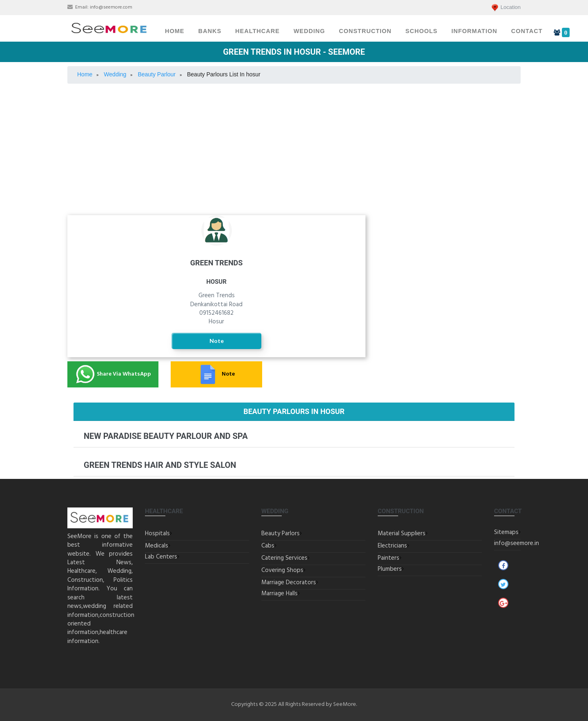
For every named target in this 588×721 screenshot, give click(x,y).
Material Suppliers (402, 534)
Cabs (268, 546)
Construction (365, 31)
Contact (527, 31)
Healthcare (257, 31)
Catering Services (449, 241)
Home (175, 31)
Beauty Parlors (281, 534)
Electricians (392, 546)
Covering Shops (282, 570)
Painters (389, 558)
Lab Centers (161, 557)
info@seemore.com (111, 7)
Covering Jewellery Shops (449, 264)
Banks (210, 31)
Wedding (309, 31)
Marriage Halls (449, 287)
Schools (422, 31)
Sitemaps (506, 532)
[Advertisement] (294, 149)
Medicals (157, 546)
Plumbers (390, 569)
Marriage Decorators (449, 307)
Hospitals (157, 534)
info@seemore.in (517, 543)
